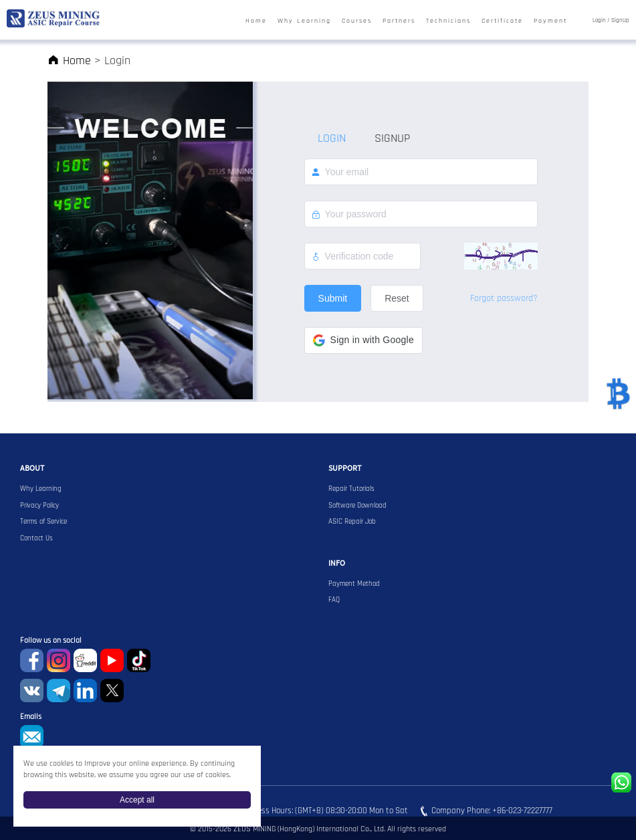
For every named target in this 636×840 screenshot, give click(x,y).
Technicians (448, 21)
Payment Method (354, 584)
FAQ (334, 600)
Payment (550, 21)
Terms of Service (43, 522)
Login (599, 21)
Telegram (59, 691)
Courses (357, 21)
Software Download (357, 506)
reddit (85, 660)
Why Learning (304, 21)
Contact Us (36, 538)
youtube (112, 660)
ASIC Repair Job (352, 522)
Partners (399, 21)
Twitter (112, 691)
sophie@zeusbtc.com (32, 737)
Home (256, 21)
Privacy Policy (39, 506)
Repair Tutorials (351, 489)
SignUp (620, 21)
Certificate (502, 21)
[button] (363, 340)
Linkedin (85, 691)
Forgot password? (504, 298)
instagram (59, 660)
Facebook (32, 660)
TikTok (139, 660)
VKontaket (32, 691)
